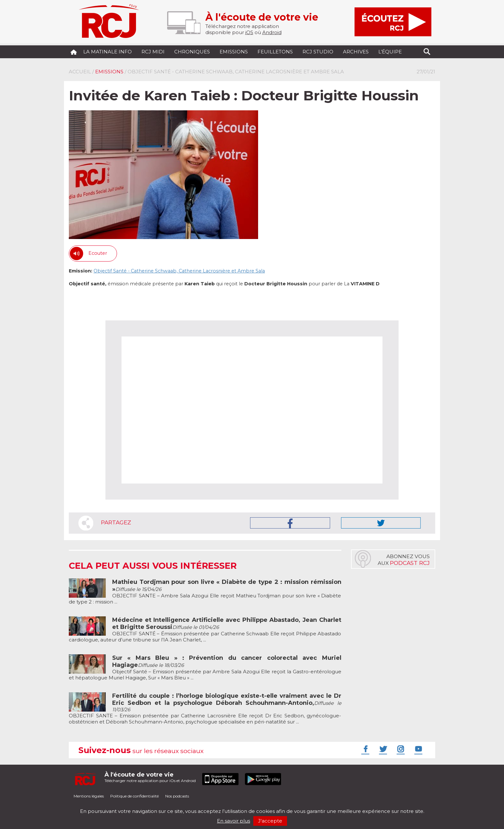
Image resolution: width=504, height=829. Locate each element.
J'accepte (270, 821)
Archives (356, 52)
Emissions (234, 52)
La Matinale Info (108, 52)
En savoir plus (234, 821)
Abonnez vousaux (404, 560)
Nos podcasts (177, 796)
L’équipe (390, 52)
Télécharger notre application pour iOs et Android (150, 777)
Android (272, 32)
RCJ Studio (318, 52)
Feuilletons (275, 52)
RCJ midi (153, 52)
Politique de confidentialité (135, 796)
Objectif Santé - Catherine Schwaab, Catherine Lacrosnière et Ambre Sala (179, 271)
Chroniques (192, 52)
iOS (249, 32)
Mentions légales (89, 796)
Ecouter (98, 253)
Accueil (80, 72)
